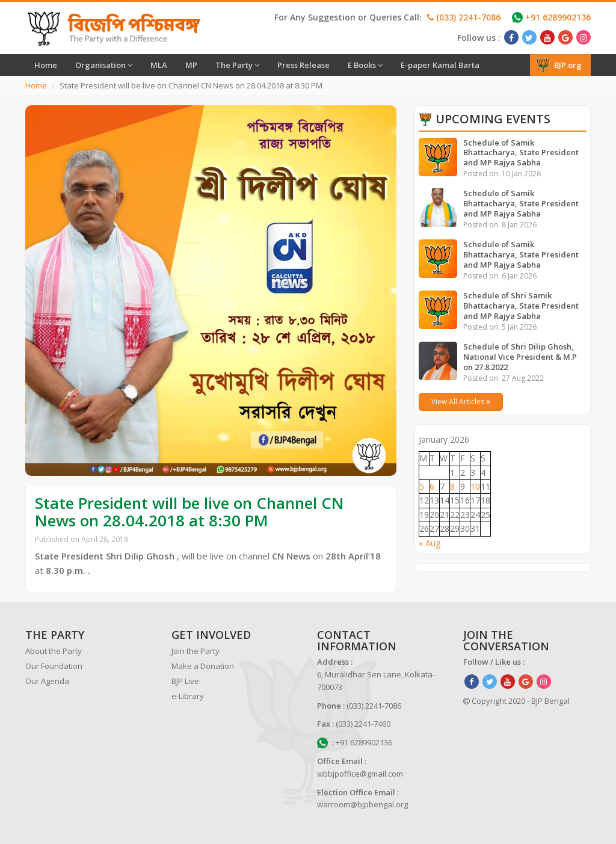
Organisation (104, 65)
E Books (365, 65)
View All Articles (461, 402)
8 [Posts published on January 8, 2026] (452, 486)
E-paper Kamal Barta (440, 65)
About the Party (54, 651)
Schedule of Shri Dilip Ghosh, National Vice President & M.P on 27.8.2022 (520, 357)
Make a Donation (203, 666)
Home (46, 65)
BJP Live (185, 681)
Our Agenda (47, 681)
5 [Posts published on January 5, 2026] (422, 486)
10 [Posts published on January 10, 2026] (475, 486)
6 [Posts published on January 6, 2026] (432, 486)
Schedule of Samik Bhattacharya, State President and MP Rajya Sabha (521, 153)
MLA (159, 65)
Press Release (303, 65)
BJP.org (559, 65)
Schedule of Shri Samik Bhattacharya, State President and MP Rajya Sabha (521, 306)
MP (191, 65)
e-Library (188, 696)
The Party (237, 65)
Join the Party (196, 651)
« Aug (430, 543)
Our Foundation (54, 666)
